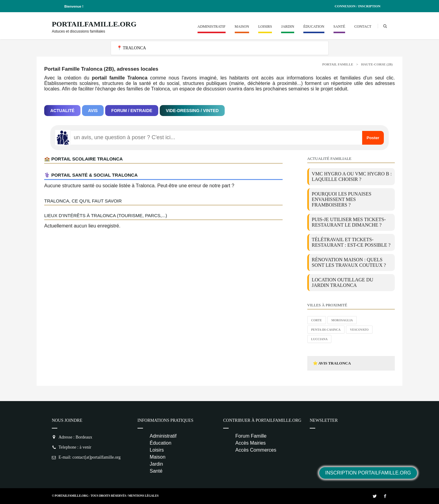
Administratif (212, 26)
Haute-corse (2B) (377, 64)
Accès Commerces (256, 450)
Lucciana (319, 339)
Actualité (62, 111)
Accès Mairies (251, 443)
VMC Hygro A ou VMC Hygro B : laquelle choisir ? (352, 176)
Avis (93, 111)
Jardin (288, 26)
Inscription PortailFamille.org (368, 473)
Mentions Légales (143, 496)
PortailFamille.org (94, 24)
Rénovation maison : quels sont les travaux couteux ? (349, 262)
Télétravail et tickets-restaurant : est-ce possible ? (351, 242)
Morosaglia (342, 320)
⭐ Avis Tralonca (332, 363)
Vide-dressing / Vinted (192, 111)
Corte (317, 320)
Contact (363, 26)
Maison (242, 26)
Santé (339, 26)
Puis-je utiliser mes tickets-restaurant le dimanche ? (349, 222)
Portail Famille (338, 64)
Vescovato (359, 330)
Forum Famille (251, 436)
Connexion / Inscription (358, 6)
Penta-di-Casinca (326, 330)
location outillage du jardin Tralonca (343, 282)
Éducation (314, 26)
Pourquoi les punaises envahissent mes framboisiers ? (342, 199)
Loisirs (265, 26)
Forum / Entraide (132, 111)
